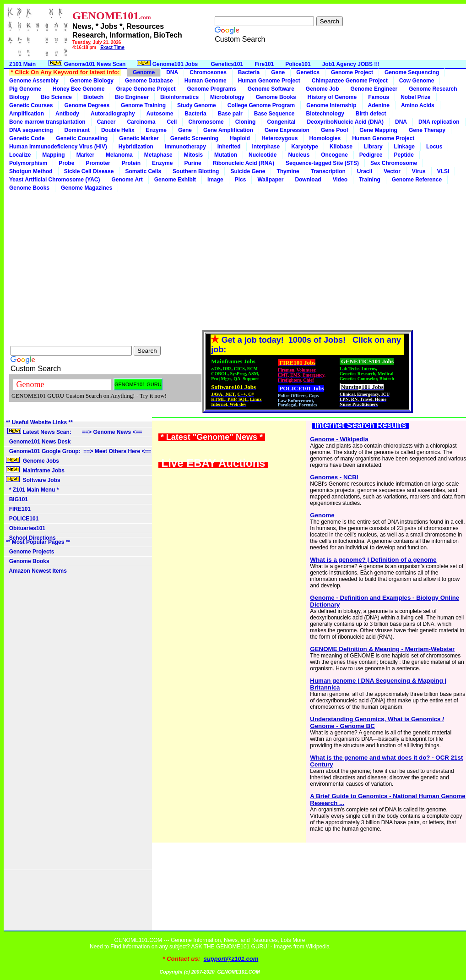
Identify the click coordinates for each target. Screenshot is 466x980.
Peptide (404, 155)
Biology (19, 97)
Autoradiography (113, 114)
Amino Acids (418, 105)
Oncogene (334, 155)
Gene (278, 72)
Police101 (298, 64)
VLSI (443, 171)
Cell (172, 122)
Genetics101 (227, 64)
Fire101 (264, 64)
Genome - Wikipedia (339, 439)
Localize (20, 155)
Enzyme (156, 130)
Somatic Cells (143, 171)
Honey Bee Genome (79, 89)
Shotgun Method (31, 171)
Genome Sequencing (412, 72)
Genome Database (149, 81)
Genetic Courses (31, 105)
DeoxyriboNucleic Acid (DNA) (345, 122)
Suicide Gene (248, 171)
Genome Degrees (87, 105)
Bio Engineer (132, 97)
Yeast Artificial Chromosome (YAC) (55, 180)
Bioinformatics (179, 97)
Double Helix (118, 130)
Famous (379, 97)
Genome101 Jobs (168, 64)
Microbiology (227, 97)
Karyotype (305, 147)
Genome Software (271, 89)
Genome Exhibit (175, 180)
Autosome (160, 114)
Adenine (379, 105)
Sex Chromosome (394, 163)
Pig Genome (25, 89)
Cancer (106, 122)
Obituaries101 (26, 528)
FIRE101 (18, 509)
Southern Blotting (196, 171)
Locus (434, 147)
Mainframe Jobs (36, 470)
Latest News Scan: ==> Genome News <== (74, 432)
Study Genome (197, 105)
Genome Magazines (87, 188)
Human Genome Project (269, 81)
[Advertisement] (235, 261)
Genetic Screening (194, 138)
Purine (192, 163)
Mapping (53, 155)
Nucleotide (263, 155)
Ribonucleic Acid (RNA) (244, 163)
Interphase (266, 147)
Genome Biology (92, 81)
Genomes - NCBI (334, 477)
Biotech (93, 97)
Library (373, 147)
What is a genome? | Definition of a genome (373, 560)
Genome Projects (30, 552)
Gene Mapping (378, 130)
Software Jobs (34, 480)
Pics (241, 180)
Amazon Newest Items (36, 571)
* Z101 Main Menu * (32, 490)
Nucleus (299, 155)
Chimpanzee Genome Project (350, 81)
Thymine (288, 171)
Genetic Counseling (82, 138)
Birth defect (371, 114)
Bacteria (249, 72)
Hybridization (136, 147)
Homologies (325, 138)
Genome (144, 72)
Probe (66, 163)
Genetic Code (27, 138)
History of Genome (332, 97)
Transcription (328, 171)
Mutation (226, 155)
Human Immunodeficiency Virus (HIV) (58, 147)
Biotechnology (325, 114)
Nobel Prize (415, 97)
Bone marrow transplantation (47, 122)
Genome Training (143, 105)
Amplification (27, 114)
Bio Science (56, 97)
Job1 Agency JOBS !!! (351, 64)
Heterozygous (279, 138)
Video (340, 180)
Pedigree (371, 155)
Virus (419, 171)
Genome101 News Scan (86, 64)
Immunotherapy (185, 147)
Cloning (246, 122)
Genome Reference (417, 180)
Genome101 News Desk (38, 442)
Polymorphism (28, 163)
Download (308, 180)
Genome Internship (331, 105)
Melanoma (119, 155)
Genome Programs (211, 89)
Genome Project (352, 72)
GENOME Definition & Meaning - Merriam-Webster (382, 649)
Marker (85, 155)
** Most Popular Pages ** (38, 542)
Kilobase (341, 147)
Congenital (281, 122)
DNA (172, 72)
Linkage (404, 147)
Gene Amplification (228, 130)
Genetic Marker (139, 138)
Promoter (98, 163)
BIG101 (17, 499)
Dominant (77, 130)
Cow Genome (417, 81)
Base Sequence (274, 114)
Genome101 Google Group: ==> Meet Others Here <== (79, 451)
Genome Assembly (34, 81)
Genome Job (322, 89)
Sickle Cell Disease (89, 171)
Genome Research (433, 89)
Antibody (67, 114)
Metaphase (158, 155)
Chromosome (206, 122)
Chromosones (208, 72)
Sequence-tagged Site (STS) (322, 163)
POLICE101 (22, 519)
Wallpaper (270, 180)
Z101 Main (22, 64)
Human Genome (206, 81)
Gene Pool (334, 130)
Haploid (240, 138)
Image (215, 180)
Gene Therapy (427, 130)
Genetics (308, 72)
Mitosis (193, 155)
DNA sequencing (31, 130)
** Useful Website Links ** (39, 422)
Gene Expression (287, 130)
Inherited (229, 147)
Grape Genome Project (146, 89)
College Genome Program (261, 105)
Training (370, 180)
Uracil (365, 171)
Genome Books (276, 97)
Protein (131, 163)
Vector (392, 171)
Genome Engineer (374, 89)
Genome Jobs (33, 460)
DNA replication (439, 122)
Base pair (230, 114)
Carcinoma (141, 122)
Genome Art (127, 180)
